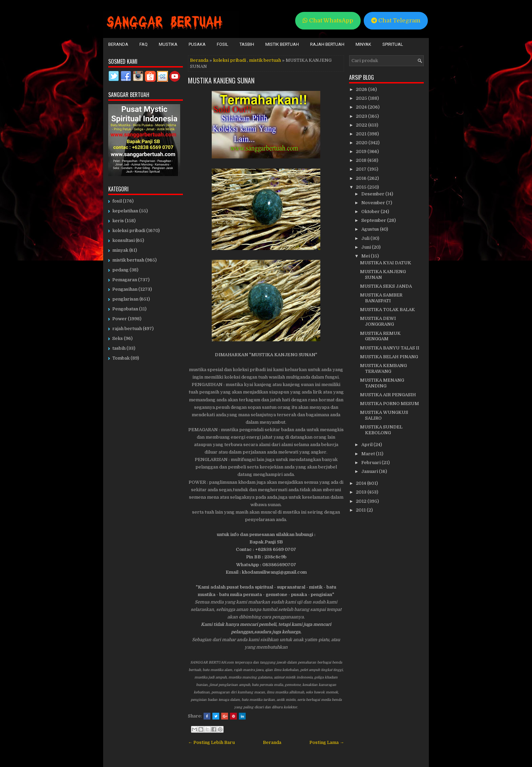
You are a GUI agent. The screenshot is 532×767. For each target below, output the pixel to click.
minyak (120, 250)
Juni (367, 247)
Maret (369, 454)
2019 (362, 151)
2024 (362, 107)
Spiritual (393, 44)
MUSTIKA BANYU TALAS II (390, 348)
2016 (362, 178)
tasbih (119, 348)
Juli (366, 238)
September (374, 220)
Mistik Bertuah (282, 44)
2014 (362, 483)
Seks (118, 338)
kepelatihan (125, 211)
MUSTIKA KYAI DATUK (386, 263)
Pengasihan (125, 289)
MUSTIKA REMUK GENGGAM (380, 336)
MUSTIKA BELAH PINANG (389, 357)
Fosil (223, 44)
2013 (362, 492)
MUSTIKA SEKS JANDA (386, 286)
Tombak (121, 358)
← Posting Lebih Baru (211, 742)
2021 (362, 134)
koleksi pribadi (230, 60)
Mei (366, 256)
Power (120, 319)
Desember (373, 194)
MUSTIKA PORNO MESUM (389, 404)
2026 (362, 89)
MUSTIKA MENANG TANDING (382, 383)
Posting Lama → (327, 742)
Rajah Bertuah (327, 44)
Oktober (371, 212)
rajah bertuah (127, 329)
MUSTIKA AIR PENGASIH (388, 395)
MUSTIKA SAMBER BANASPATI (381, 298)
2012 (362, 501)
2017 (362, 169)
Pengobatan (125, 309)
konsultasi (123, 240)
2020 (362, 143)
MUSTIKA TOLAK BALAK (387, 310)
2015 (362, 187)
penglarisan (125, 299)
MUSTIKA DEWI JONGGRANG (378, 321)
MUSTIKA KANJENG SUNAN (221, 80)
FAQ (144, 44)
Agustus (371, 229)
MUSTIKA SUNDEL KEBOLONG (381, 430)
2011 (361, 510)
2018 (362, 160)
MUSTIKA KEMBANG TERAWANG (383, 368)
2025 (362, 98)
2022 (362, 125)
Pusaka (197, 44)
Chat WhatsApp (328, 21)
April (367, 445)
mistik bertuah (265, 60)
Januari (370, 471)
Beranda (118, 44)
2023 (362, 116)
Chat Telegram (396, 21)
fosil (117, 201)
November (374, 203)
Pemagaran (125, 280)
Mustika (168, 44)
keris (118, 221)
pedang (120, 270)
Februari (372, 463)
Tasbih (247, 44)
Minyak (363, 44)
